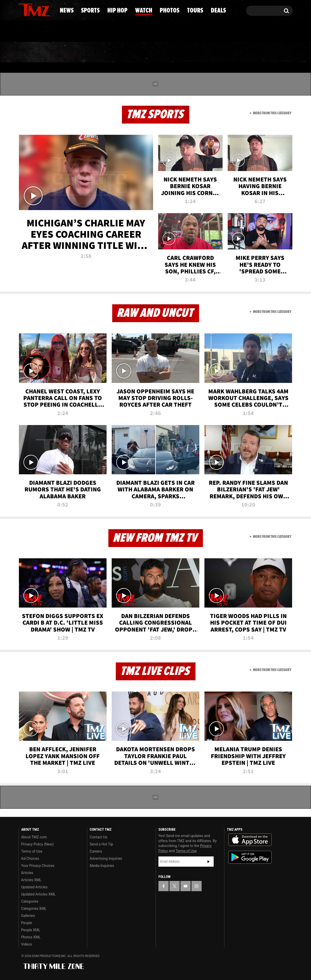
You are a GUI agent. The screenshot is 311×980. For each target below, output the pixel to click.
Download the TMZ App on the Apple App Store (250, 840)
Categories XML (34, 909)
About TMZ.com (34, 837)
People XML (31, 930)
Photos (194, 52)
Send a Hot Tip (101, 844)
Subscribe (209, 862)
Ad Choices (30, 858)
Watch (153, 52)
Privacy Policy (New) (37, 844)
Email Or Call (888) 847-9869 (77, 32)
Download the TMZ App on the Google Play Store (250, 857)
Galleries (28, 916)
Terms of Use (32, 851)
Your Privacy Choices (38, 866)
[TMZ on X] (30, 10)
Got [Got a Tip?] (35, 31)
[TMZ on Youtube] (39, 9)
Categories (30, 901)
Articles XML (31, 880)
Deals (272, 52)
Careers (96, 851)
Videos (27, 944)
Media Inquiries (102, 866)
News (31, 52)
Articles (27, 873)
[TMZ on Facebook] (23, 10)
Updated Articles (34, 887)
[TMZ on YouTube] (186, 886)
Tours (235, 52)
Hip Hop (112, 52)
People (27, 923)
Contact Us (99, 837)
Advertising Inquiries (106, 858)
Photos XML (31, 937)
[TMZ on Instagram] (49, 9)
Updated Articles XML (38, 894)
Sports (69, 52)
